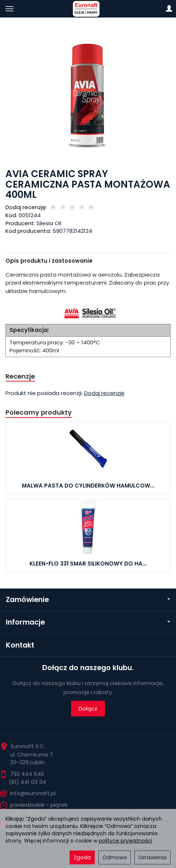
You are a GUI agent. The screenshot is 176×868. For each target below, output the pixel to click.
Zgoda (82, 857)
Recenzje (20, 376)
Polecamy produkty (39, 412)
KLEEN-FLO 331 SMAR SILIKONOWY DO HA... (88, 564)
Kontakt (20, 645)
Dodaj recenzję (104, 393)
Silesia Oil (49, 223)
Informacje (88, 622)
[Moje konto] (169, 9)
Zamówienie (88, 600)
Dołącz (88, 709)
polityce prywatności (125, 841)
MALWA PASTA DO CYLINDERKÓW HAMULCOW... (88, 486)
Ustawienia (152, 857)
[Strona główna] (88, 9)
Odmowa (115, 857)
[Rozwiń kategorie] (9, 9)
